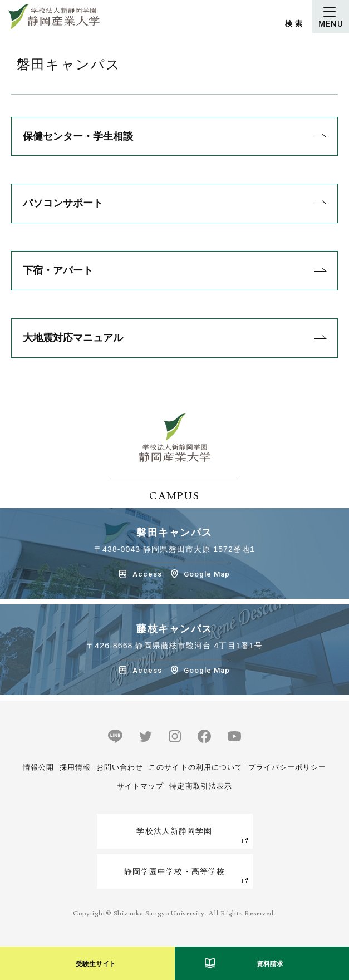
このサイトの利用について (195, 767)
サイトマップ (140, 786)
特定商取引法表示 (200, 786)
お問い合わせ (120, 767)
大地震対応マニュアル (73, 338)
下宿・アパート (58, 270)
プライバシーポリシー (287, 767)
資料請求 (270, 964)
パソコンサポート (63, 203)
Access (147, 574)
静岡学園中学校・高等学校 (175, 871)
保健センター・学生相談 (78, 136)
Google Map (207, 574)
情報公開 (38, 767)
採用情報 (75, 767)
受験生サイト (96, 964)
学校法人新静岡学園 (174, 831)
